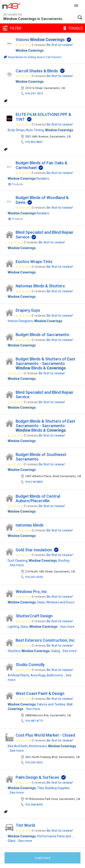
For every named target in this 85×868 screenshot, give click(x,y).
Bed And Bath (18, 746)
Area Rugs (38, 675)
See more (17, 565)
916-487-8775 (34, 721)
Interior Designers (20, 321)
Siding (55, 651)
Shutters (14, 651)
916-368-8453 (34, 805)
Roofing (64, 561)
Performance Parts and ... (55, 836)
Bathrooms (55, 675)
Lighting (13, 627)
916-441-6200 (34, 577)
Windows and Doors (60, 602)
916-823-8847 (34, 142)
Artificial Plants (18, 675)
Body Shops (16, 130)
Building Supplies (57, 788)
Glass (41, 602)
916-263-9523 (34, 762)
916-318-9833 (34, 482)
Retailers (28, 179)
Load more (43, 858)
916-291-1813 (34, 93)
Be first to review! (60, 45)
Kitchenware (38, 746)
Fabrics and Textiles (51, 704)
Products (15, 184)
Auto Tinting (35, 130)
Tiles (41, 788)
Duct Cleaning (18, 561)
